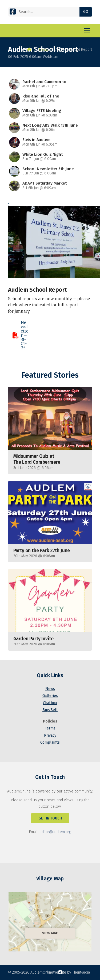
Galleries (50, 696)
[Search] (46, 12)
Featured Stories (50, 375)
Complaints (50, 742)
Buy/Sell (50, 710)
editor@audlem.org (55, 832)
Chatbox (50, 703)
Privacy (50, 735)
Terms (50, 728)
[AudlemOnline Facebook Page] (13, 13)
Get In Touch (50, 818)
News (43, 50)
